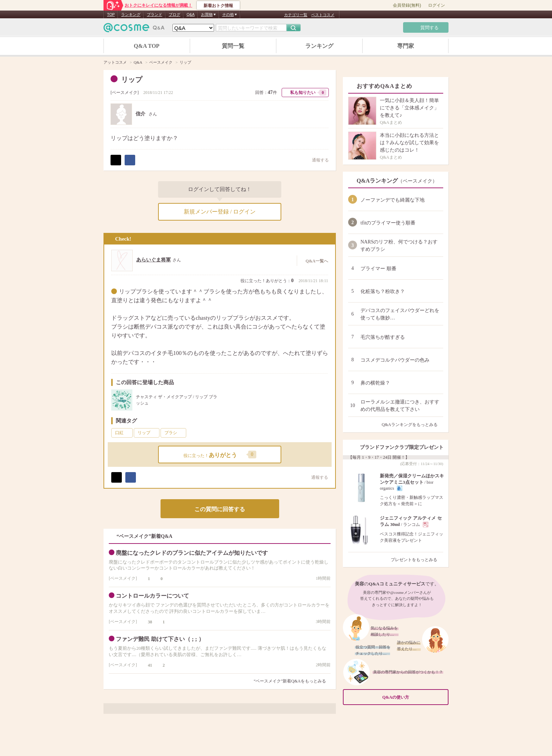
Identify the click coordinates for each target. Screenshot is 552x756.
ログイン (437, 5)
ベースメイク (125, 93)
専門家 (406, 46)
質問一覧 (233, 46)
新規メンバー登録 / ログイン (220, 212)
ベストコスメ (323, 15)
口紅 (123, 433)
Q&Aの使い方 (413, 697)
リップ (148, 433)
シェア (130, 160)
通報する (317, 160)
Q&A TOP (147, 46)
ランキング (131, 14)
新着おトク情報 (218, 6)
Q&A (191, 14)
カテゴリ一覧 (296, 15)
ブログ (174, 14)
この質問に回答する (220, 509)
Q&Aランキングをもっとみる (412, 425)
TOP (111, 14)
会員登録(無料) (407, 5)
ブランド (155, 14)
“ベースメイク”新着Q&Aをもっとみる (290, 681)
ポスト (116, 160)
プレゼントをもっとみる (417, 560)
